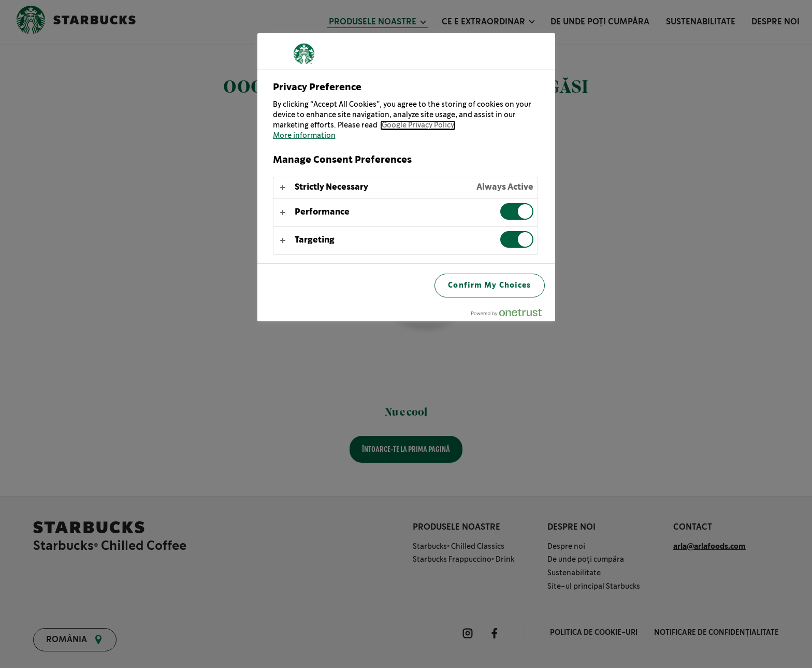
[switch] (517, 211)
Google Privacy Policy (418, 125)
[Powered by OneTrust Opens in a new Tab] (511, 315)
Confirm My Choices (489, 285)
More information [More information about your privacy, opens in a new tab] (304, 136)
